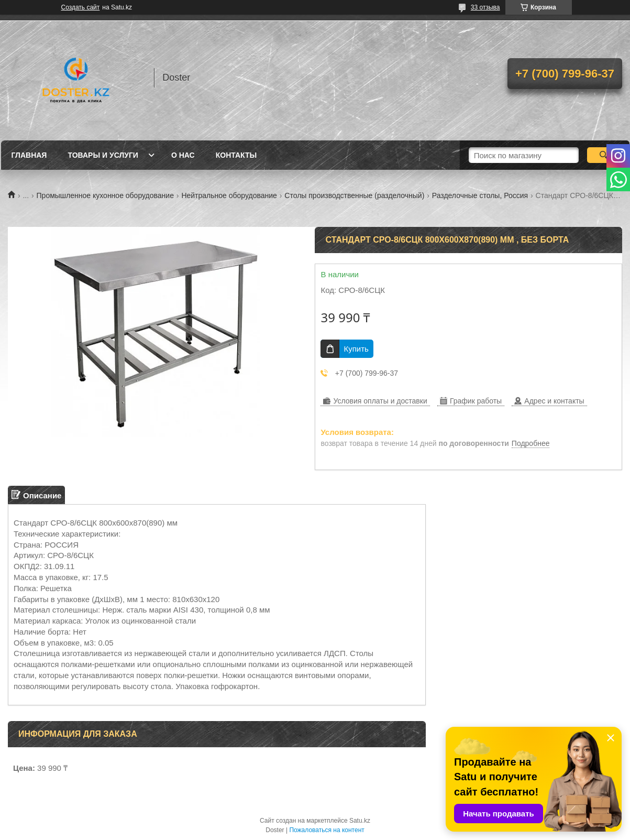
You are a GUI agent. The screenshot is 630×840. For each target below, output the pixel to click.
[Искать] (604, 155)
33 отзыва (485, 7)
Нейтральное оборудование (229, 195)
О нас (183, 155)
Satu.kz (360, 821)
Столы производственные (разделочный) (354, 195)
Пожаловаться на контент (327, 830)
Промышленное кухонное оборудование (105, 195)
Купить (356, 349)
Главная (29, 155)
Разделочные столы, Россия (480, 195)
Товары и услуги (103, 155)
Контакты (236, 155)
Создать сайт (81, 7)
